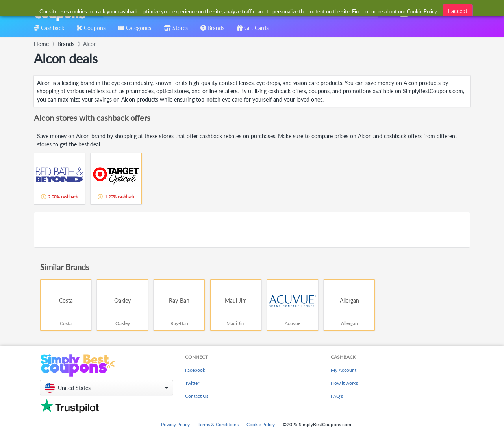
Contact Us (197, 396)
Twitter (192, 383)
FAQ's (337, 396)
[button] (107, 388)
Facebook (195, 370)
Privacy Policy (175, 424)
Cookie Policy (261, 424)
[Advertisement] (252, 230)
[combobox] (239, 11)
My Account (344, 370)
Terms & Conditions (218, 424)
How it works (344, 383)
